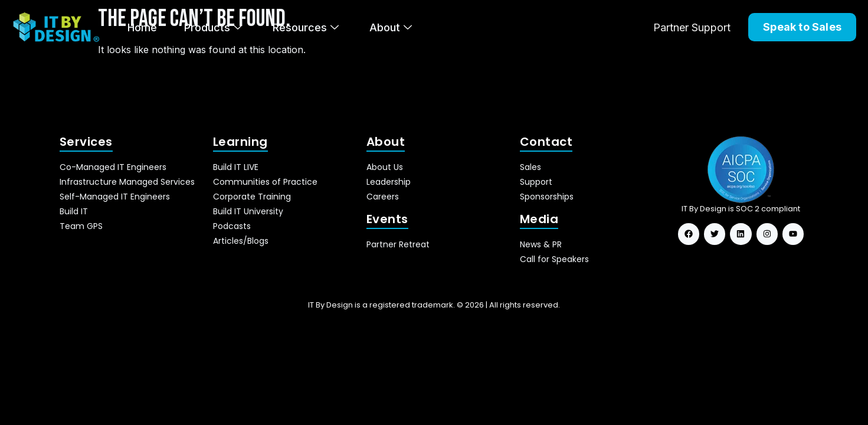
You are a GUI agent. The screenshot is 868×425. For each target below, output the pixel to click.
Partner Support (692, 27)
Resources (306, 27)
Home (142, 27)
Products (213, 27)
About (391, 27)
